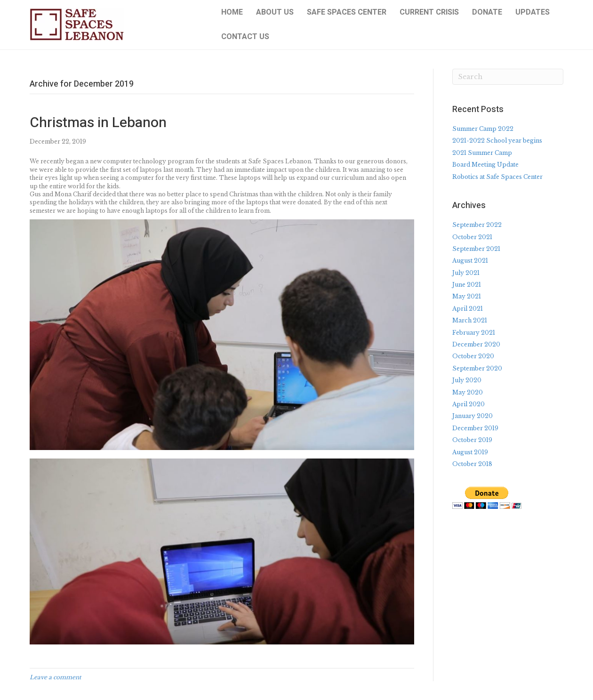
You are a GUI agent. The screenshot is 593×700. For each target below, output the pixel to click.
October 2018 (472, 464)
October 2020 (473, 356)
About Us (275, 12)
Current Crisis (429, 12)
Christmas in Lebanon (98, 123)
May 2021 (467, 296)
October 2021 (472, 237)
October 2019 (472, 440)
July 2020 (467, 380)
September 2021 (476, 249)
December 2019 (475, 428)
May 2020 (468, 392)
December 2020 (476, 344)
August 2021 (470, 261)
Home (232, 12)
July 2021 (466, 273)
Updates (533, 12)
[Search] (508, 77)
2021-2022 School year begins (497, 141)
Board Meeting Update (485, 165)
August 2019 (470, 452)
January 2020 (473, 416)
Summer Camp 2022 (483, 129)
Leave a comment (56, 677)
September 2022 (477, 225)
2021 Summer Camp (482, 153)
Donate (487, 12)
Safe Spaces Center (347, 12)
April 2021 (468, 309)
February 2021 (474, 333)
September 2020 (477, 368)
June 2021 (467, 285)
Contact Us (245, 37)
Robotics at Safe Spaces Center (497, 177)
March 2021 (470, 320)
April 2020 (469, 404)
